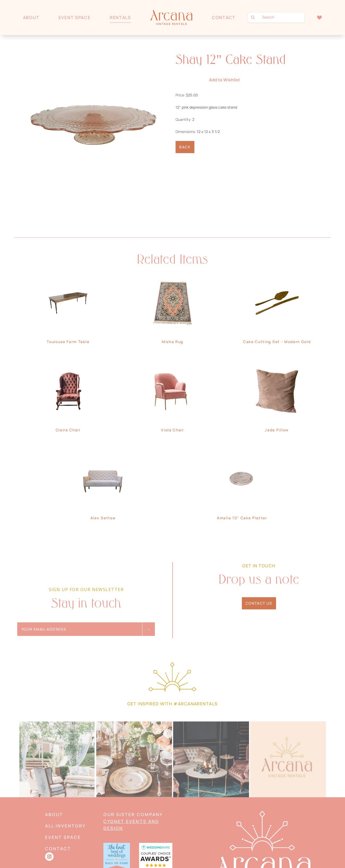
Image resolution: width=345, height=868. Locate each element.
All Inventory (65, 826)
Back (185, 147)
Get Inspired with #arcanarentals (172, 704)
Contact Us (259, 603)
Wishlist (319, 17)
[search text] (276, 17)
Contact (224, 17)
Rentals (120, 17)
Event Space (75, 17)
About (31, 17)
